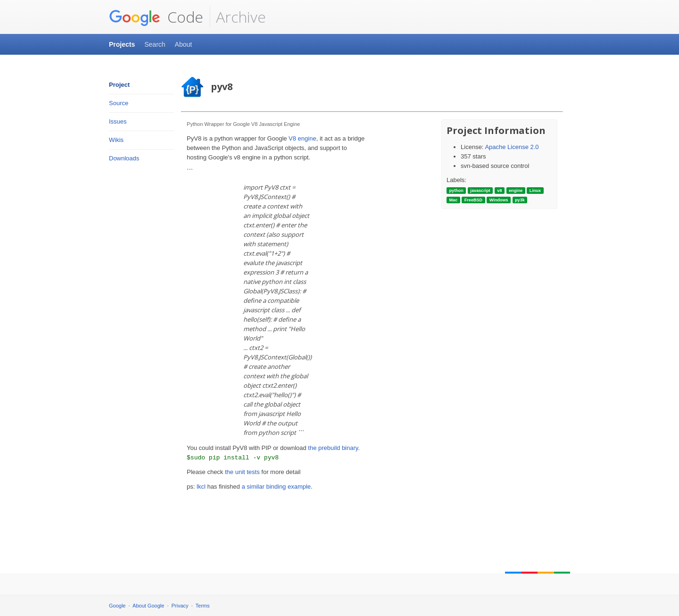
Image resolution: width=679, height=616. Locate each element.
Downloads (124, 158)
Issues (118, 121)
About (184, 44)
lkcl (201, 487)
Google (117, 606)
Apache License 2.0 (512, 147)
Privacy (180, 606)
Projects (122, 44)
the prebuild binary (333, 448)
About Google (148, 606)
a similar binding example (276, 487)
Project (119, 85)
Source (119, 103)
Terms (203, 606)
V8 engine (302, 138)
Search (155, 44)
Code (156, 17)
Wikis (116, 140)
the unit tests (242, 472)
